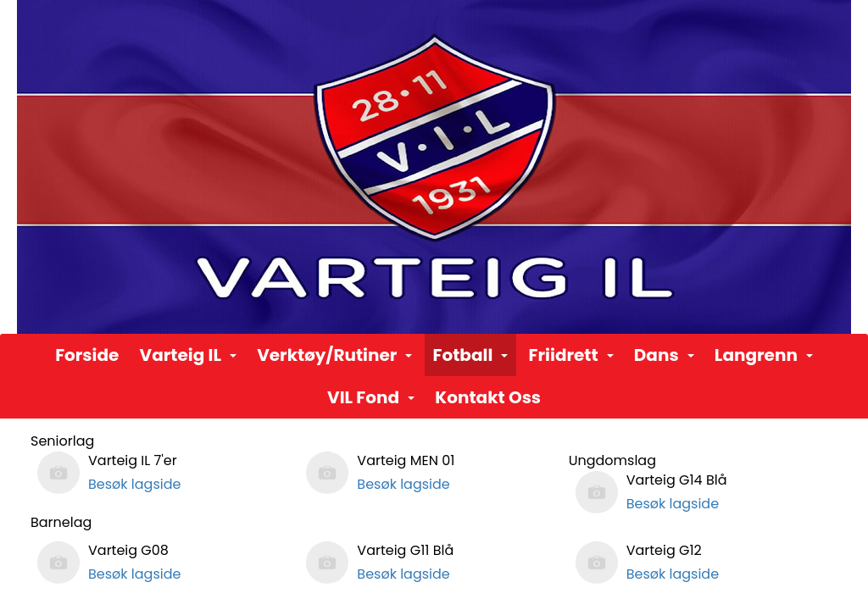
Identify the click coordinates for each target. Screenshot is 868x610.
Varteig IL (188, 355)
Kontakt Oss (488, 397)
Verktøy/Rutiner (334, 355)
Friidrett (571, 355)
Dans (664, 355)
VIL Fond (371, 397)
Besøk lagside (134, 484)
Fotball (471, 355)
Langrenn (764, 355)
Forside (87, 355)
